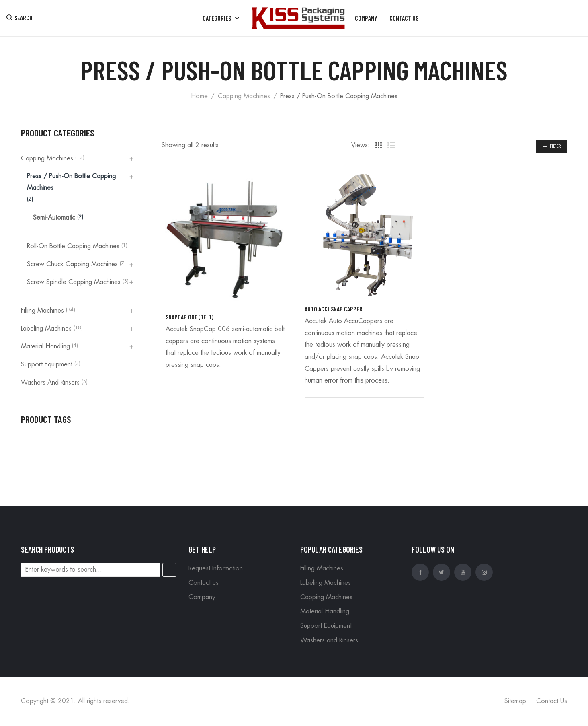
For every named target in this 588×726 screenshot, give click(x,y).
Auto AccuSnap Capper (334, 309)
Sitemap (515, 701)
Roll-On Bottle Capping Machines (73, 246)
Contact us (204, 583)
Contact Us (552, 701)
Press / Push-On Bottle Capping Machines (71, 182)
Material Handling (45, 346)
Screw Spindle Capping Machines (74, 282)
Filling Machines (42, 311)
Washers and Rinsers (50, 383)
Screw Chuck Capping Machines (72, 264)
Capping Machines (244, 96)
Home (199, 96)
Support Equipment (47, 364)
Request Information (216, 568)
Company (202, 597)
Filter (555, 146)
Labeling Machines (46, 329)
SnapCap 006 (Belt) (190, 317)
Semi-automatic (54, 218)
